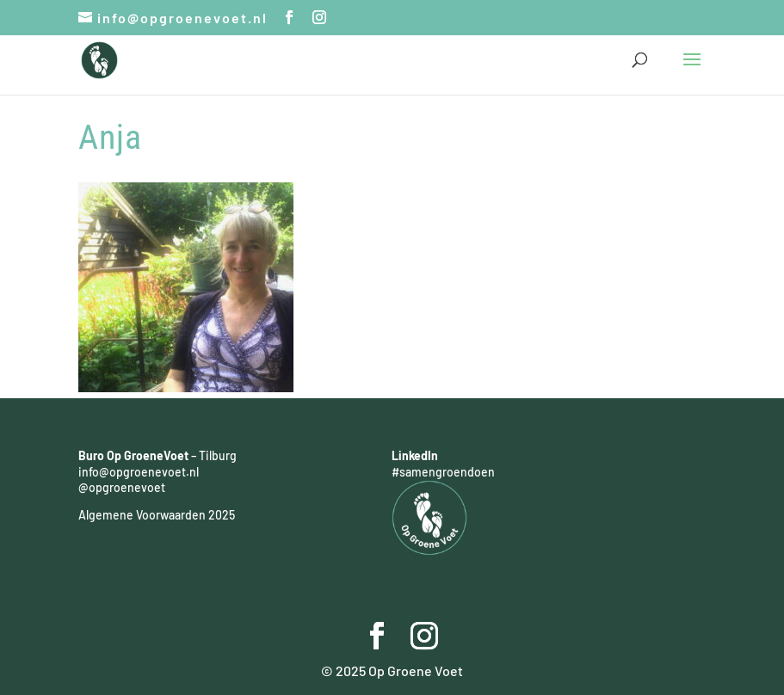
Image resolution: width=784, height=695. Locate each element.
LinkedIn (415, 455)
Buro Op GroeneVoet (133, 455)
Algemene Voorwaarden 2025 (157, 515)
